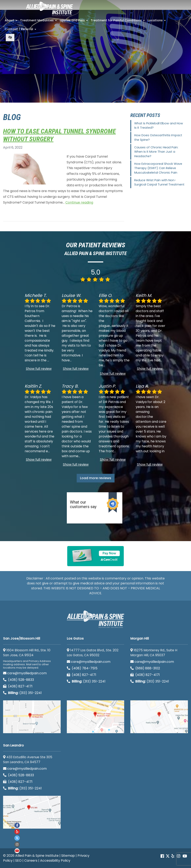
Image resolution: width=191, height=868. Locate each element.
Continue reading (79, 202)
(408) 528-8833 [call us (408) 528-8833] (19, 680)
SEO (18, 861)
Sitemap (68, 856)
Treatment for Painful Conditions (118, 22)
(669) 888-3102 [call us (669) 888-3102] (146, 668)
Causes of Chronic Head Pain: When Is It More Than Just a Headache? (156, 152)
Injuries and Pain (74, 22)
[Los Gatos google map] (96, 717)
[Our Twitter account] (168, 856)
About (11, 22)
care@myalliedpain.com (25, 673)
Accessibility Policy (55, 861)
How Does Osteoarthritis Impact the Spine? (158, 137)
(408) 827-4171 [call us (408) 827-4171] (18, 686)
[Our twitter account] (17, 838)
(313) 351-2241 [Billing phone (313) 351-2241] (22, 693)
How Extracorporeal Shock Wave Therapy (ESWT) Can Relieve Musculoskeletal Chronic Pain (158, 168)
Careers (31, 861)
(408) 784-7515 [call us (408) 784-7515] (82, 668)
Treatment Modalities (39, 22)
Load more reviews (96, 478)
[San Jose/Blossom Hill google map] (32, 717)
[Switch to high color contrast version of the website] (10, 38)
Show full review (39, 369)
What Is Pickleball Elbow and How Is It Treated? (159, 126)
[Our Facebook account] (163, 856)
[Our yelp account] (173, 856)
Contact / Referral (21, 30)
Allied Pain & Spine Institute (37, 856)
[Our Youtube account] (17, 851)
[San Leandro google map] (32, 812)
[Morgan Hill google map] (159, 717)
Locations (157, 22)
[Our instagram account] (17, 844)
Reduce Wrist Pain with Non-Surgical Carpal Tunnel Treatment (159, 182)
